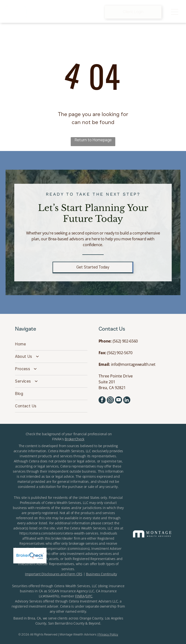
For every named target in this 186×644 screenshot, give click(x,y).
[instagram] (110, 401)
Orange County (91, 618)
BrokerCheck (74, 439)
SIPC (89, 596)
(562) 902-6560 (125, 341)
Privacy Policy (108, 634)
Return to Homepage (93, 140)
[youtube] (119, 401)
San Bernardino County (66, 623)
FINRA (80, 596)
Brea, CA (34, 618)
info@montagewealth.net (133, 364)
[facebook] (102, 401)
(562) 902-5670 (120, 353)
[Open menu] (175, 12)
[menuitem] (51, 344)
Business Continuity (101, 574)
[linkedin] (127, 401)
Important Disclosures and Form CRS (54, 574)
